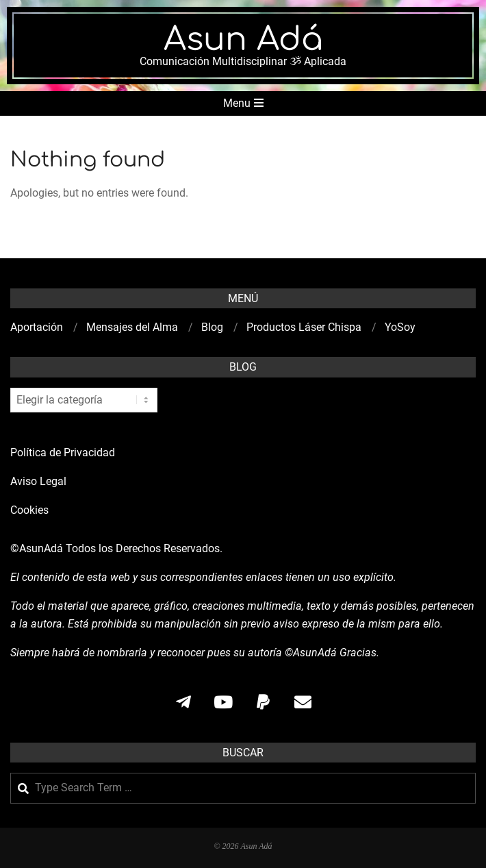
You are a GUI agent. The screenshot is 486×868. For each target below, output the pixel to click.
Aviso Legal (38, 481)
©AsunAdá (37, 548)
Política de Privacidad (63, 452)
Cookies (31, 510)
